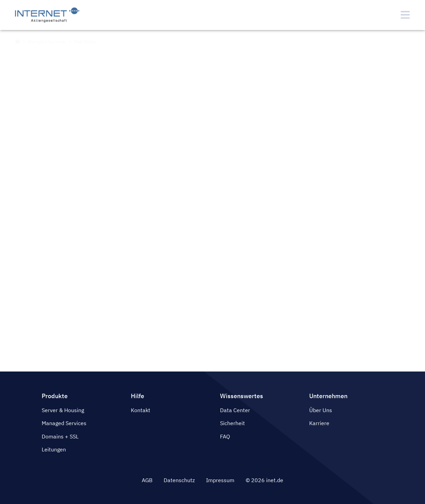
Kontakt (141, 410)
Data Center (235, 410)
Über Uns (321, 410)
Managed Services (64, 423)
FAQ (225, 436)
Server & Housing (63, 410)
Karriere (319, 423)
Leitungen (54, 449)
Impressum (220, 480)
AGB (147, 480)
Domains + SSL (60, 436)
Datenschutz (179, 480)
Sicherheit (232, 423)
